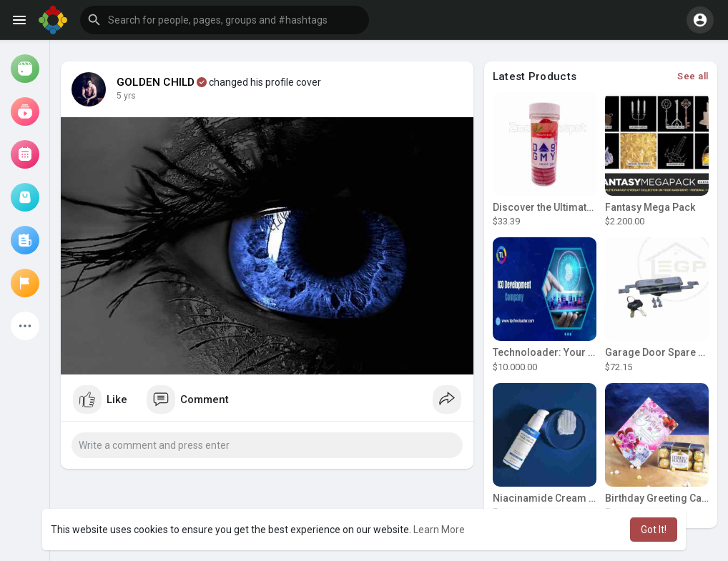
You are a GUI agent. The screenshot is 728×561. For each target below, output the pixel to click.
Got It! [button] (654, 530)
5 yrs (126, 96)
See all (693, 76)
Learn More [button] (439, 530)
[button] (225, 20)
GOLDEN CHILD (156, 82)
